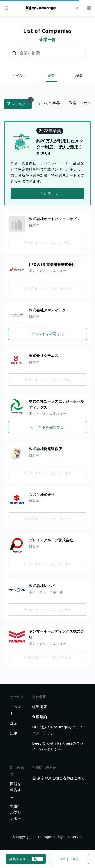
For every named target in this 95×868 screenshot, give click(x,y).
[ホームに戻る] (41, 10)
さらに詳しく (48, 193)
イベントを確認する (48, 334)
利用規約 (40, 717)
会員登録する (26, 859)
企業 (51, 75)
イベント (20, 75)
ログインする (69, 859)
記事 (79, 75)
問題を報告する (16, 790)
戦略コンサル (80, 103)
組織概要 (40, 707)
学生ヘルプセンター (16, 812)
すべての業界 (49, 103)
